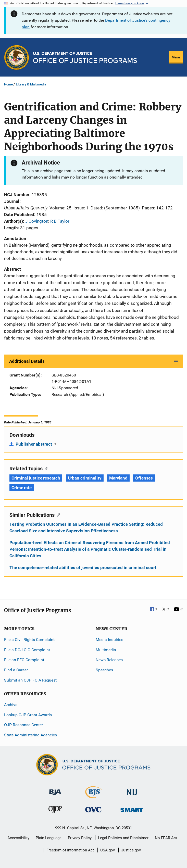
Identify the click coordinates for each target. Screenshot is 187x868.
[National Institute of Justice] (132, 790)
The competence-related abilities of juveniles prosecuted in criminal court (83, 568)
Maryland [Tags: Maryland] (118, 478)
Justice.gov (131, 850)
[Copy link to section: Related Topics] (45, 468)
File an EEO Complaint (24, 660)
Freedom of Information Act (70, 850)
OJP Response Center (23, 725)
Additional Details (27, 361)
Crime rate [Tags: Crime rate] (22, 488)
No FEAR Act (166, 838)
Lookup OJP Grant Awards (28, 715)
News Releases (109, 660)
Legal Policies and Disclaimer (123, 838)
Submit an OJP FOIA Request (30, 680)
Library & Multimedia (31, 84)
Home (8, 84)
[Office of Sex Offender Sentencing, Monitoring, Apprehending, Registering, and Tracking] (132, 808)
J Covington (37, 221)
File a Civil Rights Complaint (29, 640)
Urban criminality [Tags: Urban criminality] (85, 478)
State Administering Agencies (30, 735)
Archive (11, 705)
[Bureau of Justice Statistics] (94, 796)
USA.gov (108, 850)
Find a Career (16, 670)
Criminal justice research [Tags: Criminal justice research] (36, 478)
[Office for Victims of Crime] (93, 809)
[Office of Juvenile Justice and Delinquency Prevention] (55, 811)
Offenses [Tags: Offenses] (144, 478)
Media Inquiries (109, 640)
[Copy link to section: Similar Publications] (57, 514)
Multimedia (106, 650)
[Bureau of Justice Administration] (55, 790)
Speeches (104, 670)
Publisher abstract (36, 444)
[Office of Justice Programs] (17, 57)
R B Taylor (60, 221)
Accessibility (18, 838)
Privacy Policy (80, 838)
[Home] (85, 58)
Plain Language (49, 838)
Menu (176, 57)
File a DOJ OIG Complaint (27, 650)
